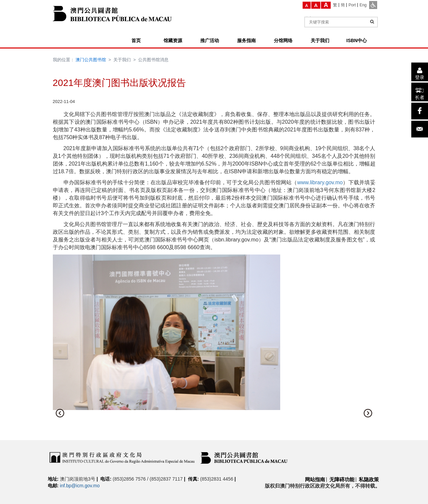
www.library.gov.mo (320, 182)
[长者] (420, 92)
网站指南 (315, 479)
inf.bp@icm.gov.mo (80, 486)
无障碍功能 (342, 479)
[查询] (372, 22)
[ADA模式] (373, 5)
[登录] (420, 72)
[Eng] (363, 5)
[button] (60, 413)
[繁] (335, 5)
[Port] (352, 5)
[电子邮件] (420, 129)
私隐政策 (369, 479)
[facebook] (420, 111)
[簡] (343, 5)
